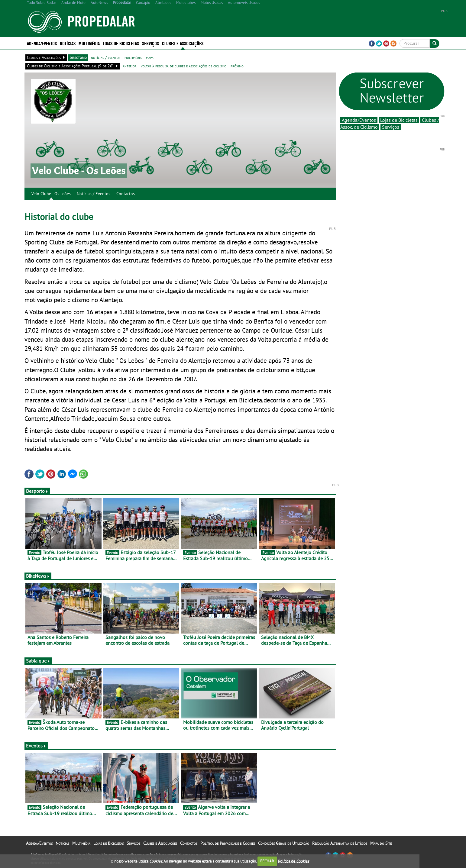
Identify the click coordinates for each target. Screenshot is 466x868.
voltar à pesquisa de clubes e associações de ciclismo (184, 66)
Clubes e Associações (183, 43)
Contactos (126, 194)
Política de (293, 861)
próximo (237, 66)
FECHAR (267, 861)
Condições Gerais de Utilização (284, 843)
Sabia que (38, 661)
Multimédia (89, 43)
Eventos (36, 746)
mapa (150, 57)
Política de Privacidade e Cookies (228, 843)
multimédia (133, 57)
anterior (130, 66)
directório (78, 57)
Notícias (68, 43)
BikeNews (38, 576)
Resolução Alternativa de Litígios (340, 843)
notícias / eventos (106, 57)
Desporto (37, 491)
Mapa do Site (381, 843)
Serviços (150, 43)
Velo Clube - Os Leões (51, 194)
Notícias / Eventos (94, 194)
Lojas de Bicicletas (121, 43)
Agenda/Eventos (42, 43)
